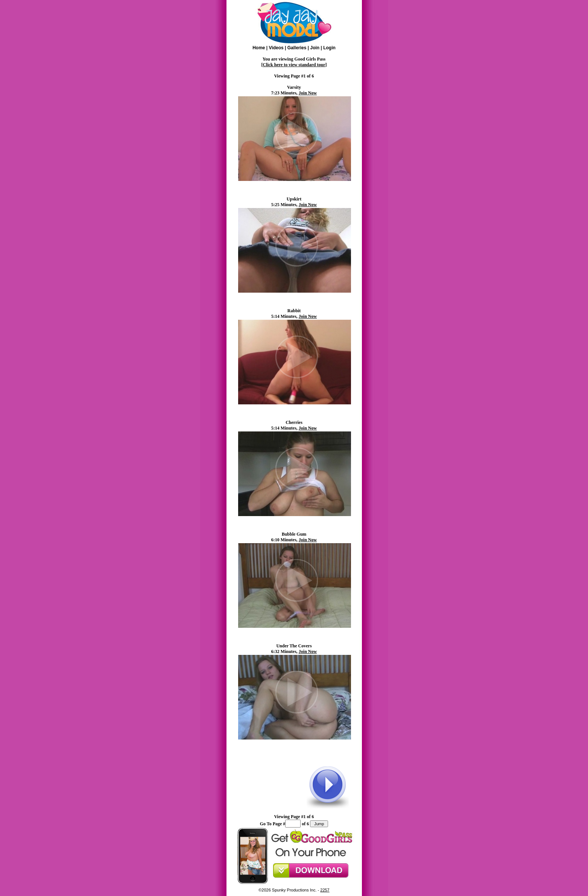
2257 (325, 890)
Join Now (308, 93)
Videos (276, 48)
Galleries (297, 48)
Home (259, 48)
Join (315, 48)
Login (329, 48)
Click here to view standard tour (294, 65)
